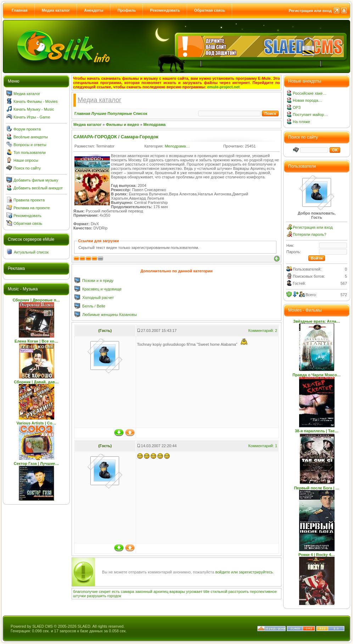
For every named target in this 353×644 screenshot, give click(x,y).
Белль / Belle (94, 306)
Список (140, 113)
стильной (219, 592)
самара (128, 592)
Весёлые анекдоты (31, 137)
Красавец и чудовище (102, 289)
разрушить (96, 596)
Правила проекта (29, 200)
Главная (20, 10)
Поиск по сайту (27, 168)
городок (114, 596)
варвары (177, 592)
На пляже (301, 122)
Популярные (120, 113)
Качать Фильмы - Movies (35, 101)
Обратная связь (210, 10)
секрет (105, 592)
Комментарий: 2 (263, 331)
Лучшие (99, 113)
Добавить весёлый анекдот (38, 188)
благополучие (85, 592)
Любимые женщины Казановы (110, 315)
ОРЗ (297, 107)
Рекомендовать (165, 10)
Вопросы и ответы (30, 145)
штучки (79, 596)
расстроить (238, 592)
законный (144, 592)
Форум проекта (27, 129)
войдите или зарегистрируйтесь (244, 572)
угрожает (194, 592)
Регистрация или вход (310, 11)
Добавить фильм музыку (36, 180)
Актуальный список (31, 252)
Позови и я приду (98, 281)
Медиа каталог (56, 10)
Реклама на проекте (32, 208)
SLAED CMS (43, 626)
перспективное (263, 592)
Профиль (127, 10)
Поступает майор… (310, 115)
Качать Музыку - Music (34, 109)
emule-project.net (224, 87)
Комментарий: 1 (263, 446)
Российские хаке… (310, 93)
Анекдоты (94, 10)
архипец (161, 592)
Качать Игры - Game (32, 117)
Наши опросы (26, 160)
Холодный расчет (98, 298)
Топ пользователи (30, 152)
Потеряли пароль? (310, 234)
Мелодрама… (177, 146)
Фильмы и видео (123, 124)
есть (116, 592)
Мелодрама (155, 124)
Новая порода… (307, 100)
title (206, 592)
